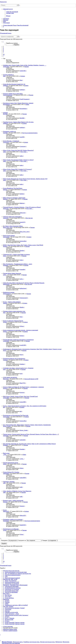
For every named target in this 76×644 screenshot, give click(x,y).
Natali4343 (6, 521)
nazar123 (6, 218)
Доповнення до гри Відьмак (11, 529)
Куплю (5, 510)
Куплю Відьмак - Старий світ (11, 141)
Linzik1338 (6, 341)
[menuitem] (12, 12)
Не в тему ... (24, 152)
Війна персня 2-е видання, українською (14, 198)
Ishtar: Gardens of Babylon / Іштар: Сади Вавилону (17, 491)
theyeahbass (7, 105)
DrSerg (5, 322)
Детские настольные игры (47, 642)
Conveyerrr (6, 142)
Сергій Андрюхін (8, 95)
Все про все (29, 218)
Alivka (5, 464)
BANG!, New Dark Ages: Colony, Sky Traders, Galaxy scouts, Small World (23, 245)
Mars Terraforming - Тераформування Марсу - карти (18, 264)
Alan (4, 76)
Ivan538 (5, 133)
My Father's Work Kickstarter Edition (13, 226)
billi (4, 407)
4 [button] (3, 50)
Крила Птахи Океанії (9, 236)
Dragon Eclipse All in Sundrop (11, 472)
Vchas (5, 530)
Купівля (23, 76)
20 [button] (4, 55)
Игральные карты (18, 642)
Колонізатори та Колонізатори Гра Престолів (16, 415)
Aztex (5, 256)
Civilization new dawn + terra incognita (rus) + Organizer (18, 368)
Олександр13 (7, 294)
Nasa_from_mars (8, 228)
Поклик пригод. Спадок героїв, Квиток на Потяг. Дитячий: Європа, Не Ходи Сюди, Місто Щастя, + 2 (31, 434)
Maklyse (5, 199)
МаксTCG (6, 379)
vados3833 (6, 474)
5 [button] (3, 52)
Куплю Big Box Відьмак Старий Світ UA (14, 84)
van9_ (5, 275)
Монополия (66, 642)
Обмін (27, 105)
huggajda (6, 265)
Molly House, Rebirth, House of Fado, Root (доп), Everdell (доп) (20, 396)
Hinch (5, 351)
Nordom (5, 246)
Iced (4, 369)
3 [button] (3, 49)
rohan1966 (6, 398)
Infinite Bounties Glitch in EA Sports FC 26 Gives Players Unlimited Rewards (24, 283)
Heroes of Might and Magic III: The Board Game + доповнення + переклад (23, 387)
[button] (3, 42)
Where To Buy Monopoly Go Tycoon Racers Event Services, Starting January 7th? (25, 179)
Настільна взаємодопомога (30, 133)
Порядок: (50, 540)
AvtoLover (6, 209)
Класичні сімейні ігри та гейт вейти (13, 94)
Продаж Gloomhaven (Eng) (11, 463)
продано (5, 113)
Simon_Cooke (7, 426)
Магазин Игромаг (7, 642)
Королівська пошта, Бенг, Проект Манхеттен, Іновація (18, 103)
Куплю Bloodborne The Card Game (13, 188)
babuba (5, 190)
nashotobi (6, 436)
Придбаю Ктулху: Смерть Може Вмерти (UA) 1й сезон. (18, 122)
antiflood (5, 86)
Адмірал (5, 360)
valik (4, 483)
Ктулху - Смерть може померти (12, 302)
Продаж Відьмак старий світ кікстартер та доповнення (18, 340)
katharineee (6, 284)
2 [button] (3, 48)
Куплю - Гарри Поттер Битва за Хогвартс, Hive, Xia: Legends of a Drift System (25, 406)
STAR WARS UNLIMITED (10, 378)
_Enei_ (5, 455)
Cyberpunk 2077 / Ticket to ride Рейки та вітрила (16, 255)
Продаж (26, 67)
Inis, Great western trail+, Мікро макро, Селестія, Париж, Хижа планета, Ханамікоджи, (27, 425)
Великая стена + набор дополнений (13, 501)
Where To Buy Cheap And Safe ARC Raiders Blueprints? (18, 150)
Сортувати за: (30, 540)
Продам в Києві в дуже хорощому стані (14, 311)
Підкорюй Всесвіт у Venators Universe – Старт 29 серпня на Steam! (22, 207)
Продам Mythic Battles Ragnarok (12, 273)
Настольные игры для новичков (11, 643)
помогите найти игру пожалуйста (12, 217)
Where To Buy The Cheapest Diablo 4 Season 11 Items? (18, 160)
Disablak (5, 445)
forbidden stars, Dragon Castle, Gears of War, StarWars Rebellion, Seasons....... (25, 65)
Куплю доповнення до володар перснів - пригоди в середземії (20, 330)
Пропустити (3, 2)
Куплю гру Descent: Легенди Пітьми (13, 321)
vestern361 (6, 67)
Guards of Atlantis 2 (8, 75)
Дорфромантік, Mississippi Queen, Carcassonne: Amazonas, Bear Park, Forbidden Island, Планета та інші (32, 349)
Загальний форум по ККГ (31, 379)
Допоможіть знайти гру (9, 132)
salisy (5, 152)
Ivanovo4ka (6, 237)
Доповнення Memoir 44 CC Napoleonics (14, 359)
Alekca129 (6, 511)
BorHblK (5, 114)
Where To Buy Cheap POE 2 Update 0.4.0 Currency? (17, 169)
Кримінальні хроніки (9, 292)
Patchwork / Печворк (9, 482)
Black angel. (6, 453)
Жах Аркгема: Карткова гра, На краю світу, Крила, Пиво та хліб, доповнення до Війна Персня (29, 444)
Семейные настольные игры (31, 642)
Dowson (5, 502)
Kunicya (5, 388)
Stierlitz (5, 303)
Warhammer (59, 642)
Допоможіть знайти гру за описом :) (13, 519)
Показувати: (9, 540)
